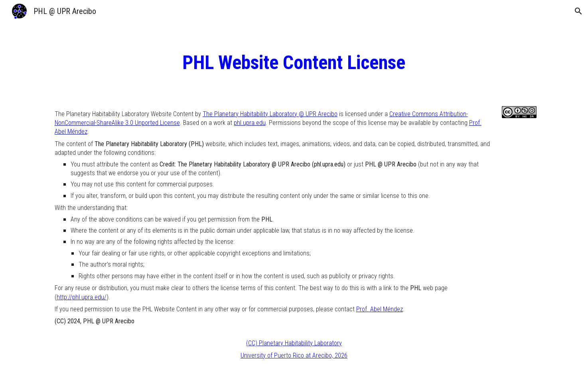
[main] (294, 63)
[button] (578, 11)
